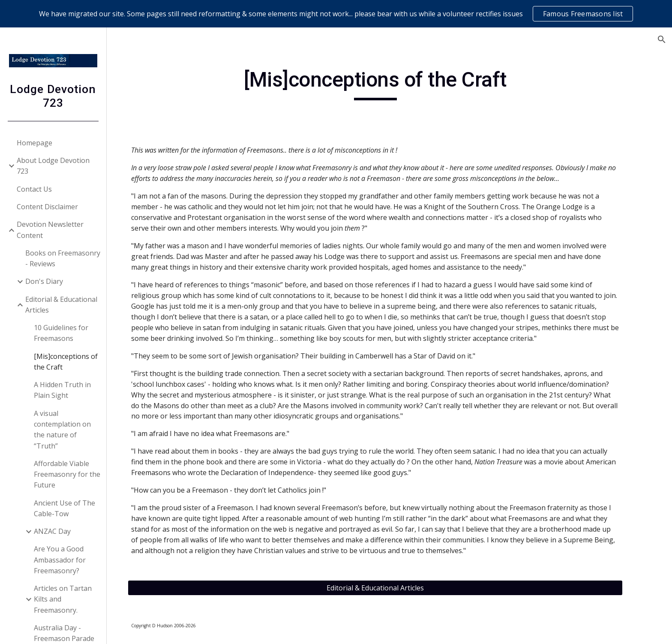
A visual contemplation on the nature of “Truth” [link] (63, 430)
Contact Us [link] (35, 189)
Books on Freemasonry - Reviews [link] (63, 258)
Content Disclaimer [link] (48, 207)
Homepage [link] (35, 143)
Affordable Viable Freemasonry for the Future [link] (67, 474)
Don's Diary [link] (45, 281)
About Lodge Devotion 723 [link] (54, 166)
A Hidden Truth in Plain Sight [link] (63, 390)
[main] (390, 84)
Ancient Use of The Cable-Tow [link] (65, 508)
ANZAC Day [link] (53, 531)
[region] (336, 14)
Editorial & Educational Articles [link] (62, 305)
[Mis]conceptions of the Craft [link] (66, 362)
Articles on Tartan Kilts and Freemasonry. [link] (63, 599)
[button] (662, 39)
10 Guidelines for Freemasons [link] (61, 333)
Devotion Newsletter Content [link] (51, 230)
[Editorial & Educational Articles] (390, 588)
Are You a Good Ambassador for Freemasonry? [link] (60, 560)
